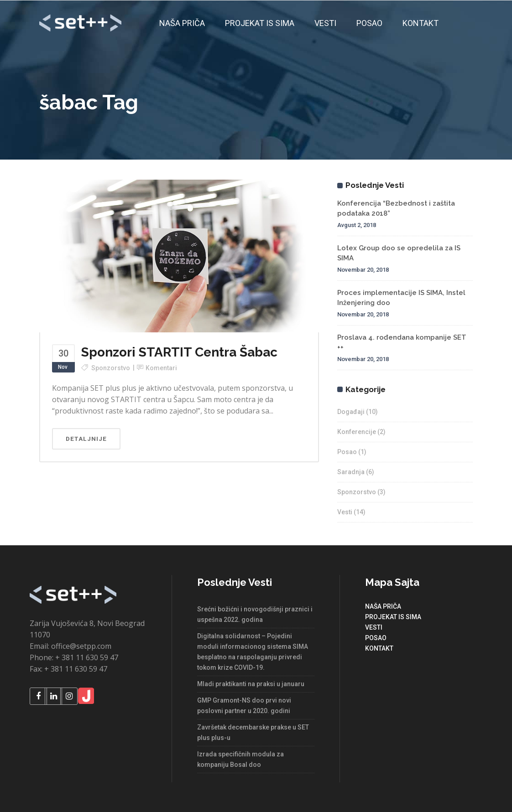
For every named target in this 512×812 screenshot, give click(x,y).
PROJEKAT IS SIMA (393, 617)
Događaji (351, 412)
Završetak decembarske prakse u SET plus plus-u (253, 732)
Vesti (345, 512)
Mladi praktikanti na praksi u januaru (251, 684)
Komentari (161, 368)
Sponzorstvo (111, 368)
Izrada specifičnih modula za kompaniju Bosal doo (240, 759)
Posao (347, 452)
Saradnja (351, 472)
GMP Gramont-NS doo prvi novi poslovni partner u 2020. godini (244, 706)
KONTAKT (379, 648)
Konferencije (357, 432)
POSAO (376, 638)
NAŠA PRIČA (383, 606)
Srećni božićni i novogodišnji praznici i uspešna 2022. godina (255, 614)
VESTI (374, 627)
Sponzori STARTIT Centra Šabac (179, 352)
